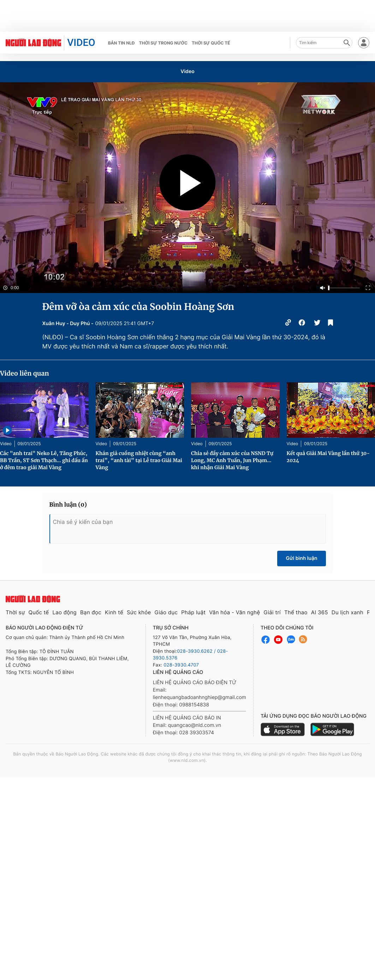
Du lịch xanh (347, 612)
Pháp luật (193, 612)
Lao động (64, 612)
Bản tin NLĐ (121, 43)
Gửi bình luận (301, 558)
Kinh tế (114, 612)
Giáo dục (166, 612)
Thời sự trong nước (163, 43)
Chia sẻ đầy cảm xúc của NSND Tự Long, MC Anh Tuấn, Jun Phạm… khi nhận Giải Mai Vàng (232, 460)
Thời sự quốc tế (211, 43)
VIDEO (81, 43)
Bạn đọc (91, 612)
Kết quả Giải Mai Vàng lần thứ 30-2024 (328, 457)
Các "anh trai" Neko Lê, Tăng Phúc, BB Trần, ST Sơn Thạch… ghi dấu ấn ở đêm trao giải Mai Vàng (44, 460)
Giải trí (272, 612)
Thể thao (296, 612)
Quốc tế (39, 612)
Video (187, 71)
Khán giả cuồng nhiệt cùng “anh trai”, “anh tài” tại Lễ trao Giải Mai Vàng (139, 460)
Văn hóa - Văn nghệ (234, 612)
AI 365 (320, 612)
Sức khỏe (139, 612)
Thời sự (15, 612)
